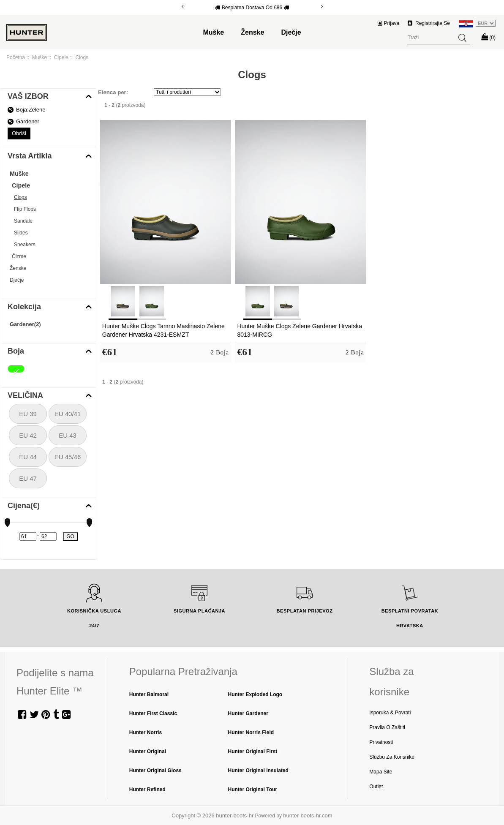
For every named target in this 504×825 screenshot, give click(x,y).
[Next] (322, 7)
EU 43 (68, 435)
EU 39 (28, 414)
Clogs (20, 197)
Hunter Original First (253, 751)
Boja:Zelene (31, 110)
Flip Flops (25, 209)
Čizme (19, 256)
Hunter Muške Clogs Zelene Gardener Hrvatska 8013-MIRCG (300, 330)
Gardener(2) (25, 324)
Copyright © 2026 (194, 815)
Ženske (252, 32)
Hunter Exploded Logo (255, 694)
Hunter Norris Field (251, 732)
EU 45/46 (68, 457)
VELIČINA (25, 395)
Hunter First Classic (153, 713)
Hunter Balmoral (149, 694)
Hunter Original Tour (253, 790)
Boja (16, 351)
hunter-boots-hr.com (308, 815)
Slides (21, 233)
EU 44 (28, 457)
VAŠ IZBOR (28, 96)
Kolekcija (24, 307)
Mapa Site (381, 772)
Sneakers (25, 245)
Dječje (291, 32)
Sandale (23, 221)
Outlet (376, 787)
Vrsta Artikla (30, 156)
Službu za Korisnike (392, 757)
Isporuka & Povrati (390, 713)
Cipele (61, 57)
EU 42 (28, 435)
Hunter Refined (147, 790)
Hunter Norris (146, 732)
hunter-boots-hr (235, 815)
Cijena (24, 506)
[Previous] (183, 7)
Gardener (28, 121)
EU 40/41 (68, 414)
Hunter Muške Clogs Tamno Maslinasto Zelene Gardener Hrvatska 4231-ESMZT (163, 330)
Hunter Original (148, 751)
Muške (213, 32)
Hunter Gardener (248, 713)
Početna (16, 57)
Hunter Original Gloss (155, 771)
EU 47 (28, 478)
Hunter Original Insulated (258, 771)
